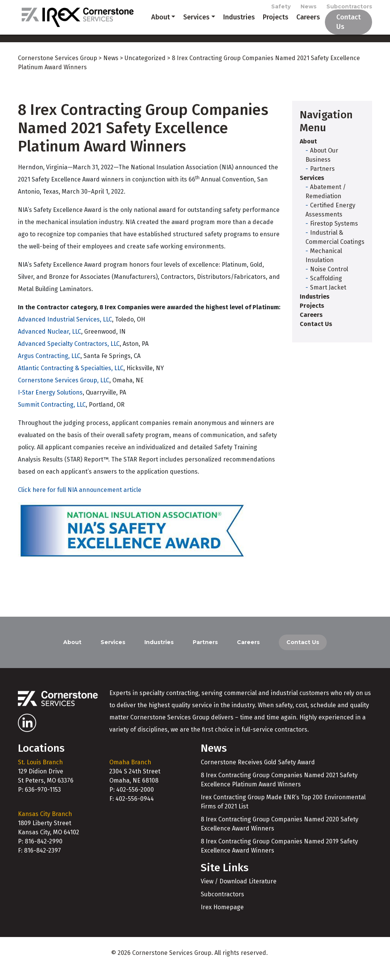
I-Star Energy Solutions (50, 403)
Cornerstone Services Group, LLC (64, 391)
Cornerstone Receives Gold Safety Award (258, 773)
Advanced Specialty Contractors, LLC (69, 355)
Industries (229, 27)
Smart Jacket (328, 298)
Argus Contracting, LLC (49, 367)
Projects (266, 27)
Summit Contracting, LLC (52, 416)
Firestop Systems (334, 235)
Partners (322, 180)
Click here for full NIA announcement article (80, 501)
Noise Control (329, 280)
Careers (298, 27)
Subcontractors (349, 8)
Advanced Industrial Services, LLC (65, 330)
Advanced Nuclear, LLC (50, 343)
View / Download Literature (239, 892)
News (308, 8)
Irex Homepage (222, 918)
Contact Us (344, 27)
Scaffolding (326, 289)
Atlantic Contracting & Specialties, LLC (71, 379)
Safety (281, 8)
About (151, 27)
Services (186, 27)
